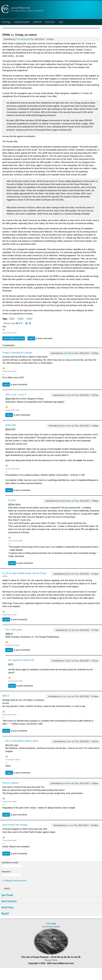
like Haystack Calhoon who (21, 660)
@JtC (11, 664)
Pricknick (67, 783)
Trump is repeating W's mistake (17, 353)
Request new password (15, 881)
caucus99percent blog (14, 338)
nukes (30, 319)
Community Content (22, 22)
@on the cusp (12, 745)
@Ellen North (14, 504)
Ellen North (66, 426)
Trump (21, 319)
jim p (68, 825)
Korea (12, 319)
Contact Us (37, 22)
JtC (70, 630)
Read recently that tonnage (15, 825)
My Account (50, 22)
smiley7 (68, 661)
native (69, 741)
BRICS (6, 696)
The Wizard (21, 39)
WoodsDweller (65, 501)
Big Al (69, 574)
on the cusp (66, 696)
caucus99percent (20, 8)
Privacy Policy (51, 960)
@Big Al (9, 634)
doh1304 (67, 353)
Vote (4, 327)
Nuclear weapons (10, 783)
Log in (61, 22)
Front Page (6, 22)
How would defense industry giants (22, 741)
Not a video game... (14, 629)
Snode (68, 395)
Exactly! (12, 500)
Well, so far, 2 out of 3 (16, 394)
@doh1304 (10, 399)
